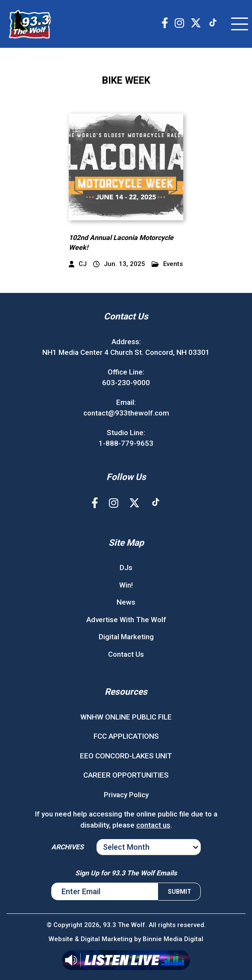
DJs (126, 568)
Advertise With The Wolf (126, 620)
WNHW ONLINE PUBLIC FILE (126, 717)
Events (167, 264)
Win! (126, 585)
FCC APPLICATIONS (126, 736)
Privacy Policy (126, 795)
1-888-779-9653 (126, 443)
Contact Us (126, 654)
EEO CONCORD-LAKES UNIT (126, 756)
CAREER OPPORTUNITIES (126, 775)
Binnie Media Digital (173, 939)
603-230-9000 (126, 383)
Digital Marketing (126, 637)
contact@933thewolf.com (126, 413)
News (126, 602)
